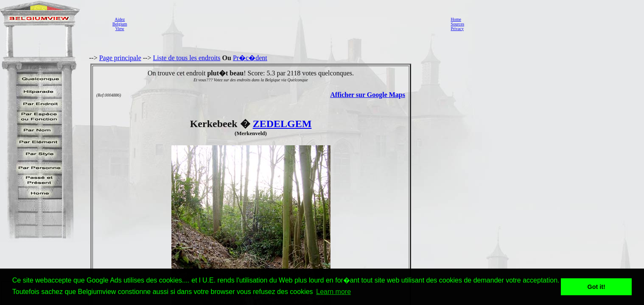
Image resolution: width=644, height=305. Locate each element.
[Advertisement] (286, 24)
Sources (457, 24)
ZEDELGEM (282, 124)
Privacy (457, 29)
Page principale (120, 58)
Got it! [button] (596, 287)
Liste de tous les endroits (186, 58)
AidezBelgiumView (120, 24)
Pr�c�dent (250, 58)
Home (456, 19)
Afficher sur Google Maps (368, 95)
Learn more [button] (333, 292)
